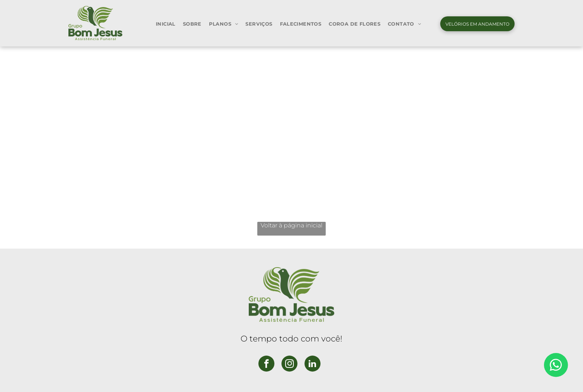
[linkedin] (313, 365)
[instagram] (289, 365)
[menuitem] (166, 24)
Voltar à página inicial (291, 225)
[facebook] (266, 365)
